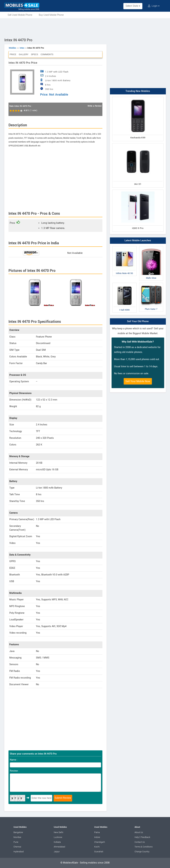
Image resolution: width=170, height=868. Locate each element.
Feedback (146, 837)
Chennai (17, 847)
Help (137, 837)
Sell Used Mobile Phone (20, 15)
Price (13, 54)
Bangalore (18, 832)
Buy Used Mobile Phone (51, 15)
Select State (133, 6)
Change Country (142, 852)
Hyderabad (19, 852)
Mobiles (13, 48)
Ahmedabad (59, 847)
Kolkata (57, 842)
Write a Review (95, 106)
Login (154, 6)
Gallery (24, 54)
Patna (97, 832)
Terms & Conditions (144, 847)
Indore (97, 837)
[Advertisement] (85, 27)
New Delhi (59, 832)
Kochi (97, 847)
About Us (139, 832)
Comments (47, 54)
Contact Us (140, 842)
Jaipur (57, 852)
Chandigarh (100, 842)
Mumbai (17, 837)
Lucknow (58, 837)
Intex (22, 48)
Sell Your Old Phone (138, 321)
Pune (16, 842)
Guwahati (99, 852)
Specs (34, 54)
